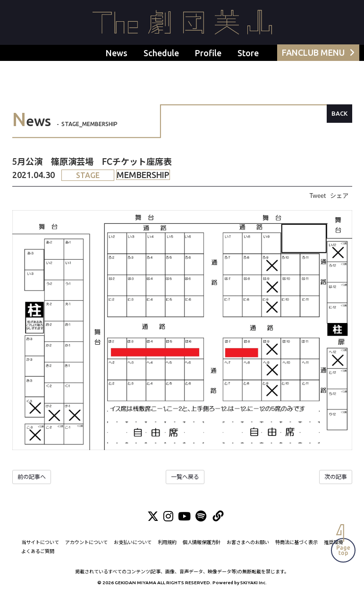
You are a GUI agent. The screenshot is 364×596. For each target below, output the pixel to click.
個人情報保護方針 (202, 542)
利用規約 (167, 542)
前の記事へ (32, 477)
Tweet (317, 196)
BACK (339, 113)
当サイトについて (40, 542)
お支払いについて (133, 542)
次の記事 (336, 477)
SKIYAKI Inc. (254, 583)
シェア (339, 196)
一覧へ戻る (185, 477)
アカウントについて (86, 542)
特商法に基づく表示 (296, 542)
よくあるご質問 (38, 551)
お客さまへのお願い (248, 542)
